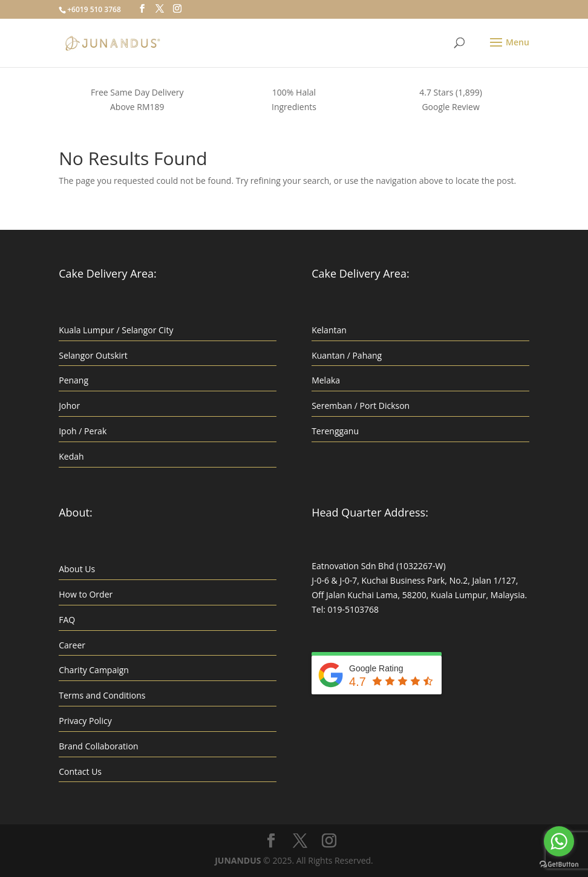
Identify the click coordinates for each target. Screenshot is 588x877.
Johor (69, 406)
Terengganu (335, 431)
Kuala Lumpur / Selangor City (116, 330)
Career (72, 645)
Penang (73, 380)
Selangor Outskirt (93, 355)
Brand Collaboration (98, 746)
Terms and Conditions (102, 695)
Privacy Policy (85, 721)
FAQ (67, 620)
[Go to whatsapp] (559, 841)
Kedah (71, 456)
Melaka (326, 380)
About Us (77, 569)
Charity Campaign (94, 670)
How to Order (86, 594)
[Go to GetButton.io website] (559, 865)
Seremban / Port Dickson (361, 406)
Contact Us (80, 771)
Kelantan (329, 330)
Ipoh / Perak (83, 431)
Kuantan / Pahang (347, 355)
